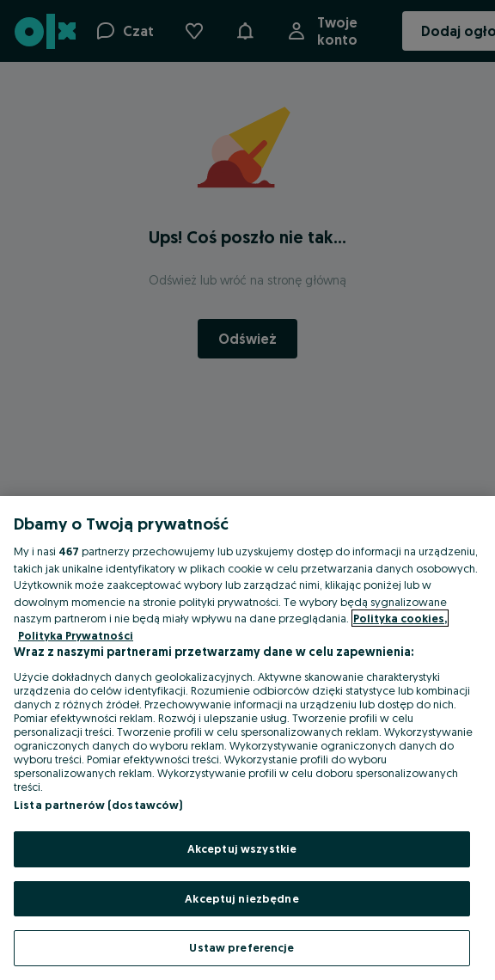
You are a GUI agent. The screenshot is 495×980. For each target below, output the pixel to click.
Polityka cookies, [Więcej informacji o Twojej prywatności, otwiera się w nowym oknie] (400, 618)
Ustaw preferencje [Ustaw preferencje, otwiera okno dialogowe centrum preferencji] (241, 947)
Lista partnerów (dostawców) (98, 805)
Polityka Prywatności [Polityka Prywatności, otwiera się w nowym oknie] (76, 635)
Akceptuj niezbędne (241, 898)
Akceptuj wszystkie (242, 848)
